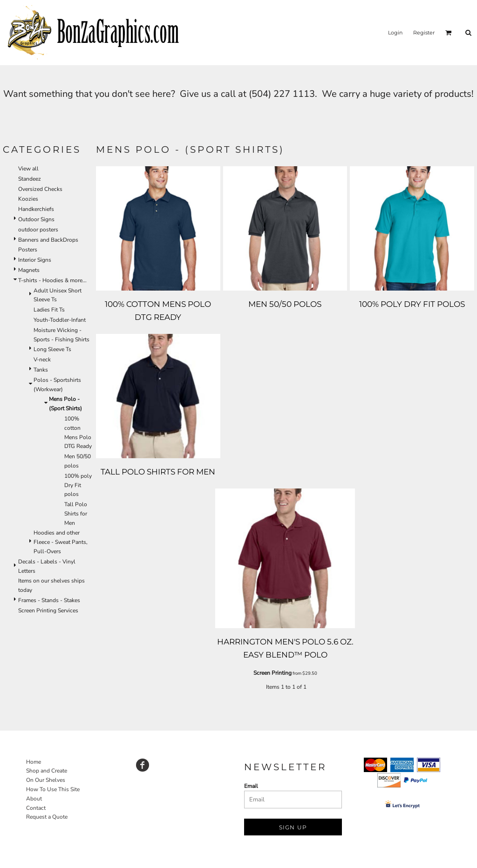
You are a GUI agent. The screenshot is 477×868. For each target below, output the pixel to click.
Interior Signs (35, 260)
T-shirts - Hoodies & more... (52, 280)
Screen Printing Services (48, 610)
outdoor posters (38, 230)
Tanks (41, 370)
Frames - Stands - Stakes (49, 600)
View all (28, 169)
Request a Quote (47, 817)
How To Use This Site (53, 789)
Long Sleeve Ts (52, 349)
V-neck (42, 359)
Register (424, 33)
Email (251, 786)
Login (395, 33)
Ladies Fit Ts (49, 310)
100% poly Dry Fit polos (78, 485)
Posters (28, 250)
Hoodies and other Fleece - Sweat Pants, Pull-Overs (61, 542)
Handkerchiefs (36, 209)
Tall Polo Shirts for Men (76, 514)
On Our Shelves (46, 780)
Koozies (28, 199)
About (34, 799)
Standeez (30, 179)
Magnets (29, 270)
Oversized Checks (40, 189)
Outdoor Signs (36, 219)
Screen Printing (273, 673)
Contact (36, 808)
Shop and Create (47, 771)
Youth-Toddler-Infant (60, 320)
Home (34, 762)
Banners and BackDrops (48, 240)
